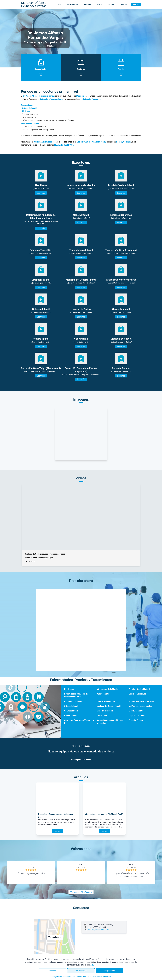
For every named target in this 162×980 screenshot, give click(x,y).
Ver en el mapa (55, 937)
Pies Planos (69, 689)
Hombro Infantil (71, 716)
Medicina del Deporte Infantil (109, 706)
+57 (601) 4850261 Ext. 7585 (99, 929)
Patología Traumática (73, 701)
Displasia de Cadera (137, 716)
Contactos (123, 4)
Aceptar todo (109, 971)
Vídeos (99, 4)
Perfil (60, 4)
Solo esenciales (81, 971)
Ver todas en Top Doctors (81, 892)
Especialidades (73, 4)
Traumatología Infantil (106, 701)
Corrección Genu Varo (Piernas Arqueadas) (109, 722)
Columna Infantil (71, 711)
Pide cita (136, 4)
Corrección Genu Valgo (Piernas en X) (79, 722)
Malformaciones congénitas (141, 706)
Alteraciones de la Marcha (107, 689)
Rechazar (53, 971)
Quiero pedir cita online (81, 760)
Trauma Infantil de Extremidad (142, 701)
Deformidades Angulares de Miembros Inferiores (76, 695)
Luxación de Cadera (105, 711)
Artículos (111, 4)
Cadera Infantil (103, 694)
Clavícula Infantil (136, 711)
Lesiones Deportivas (137, 694)
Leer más (41, 193)
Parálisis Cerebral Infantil (139, 689)
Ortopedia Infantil (72, 706)
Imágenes (87, 4)
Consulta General (136, 720)
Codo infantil (102, 716)
